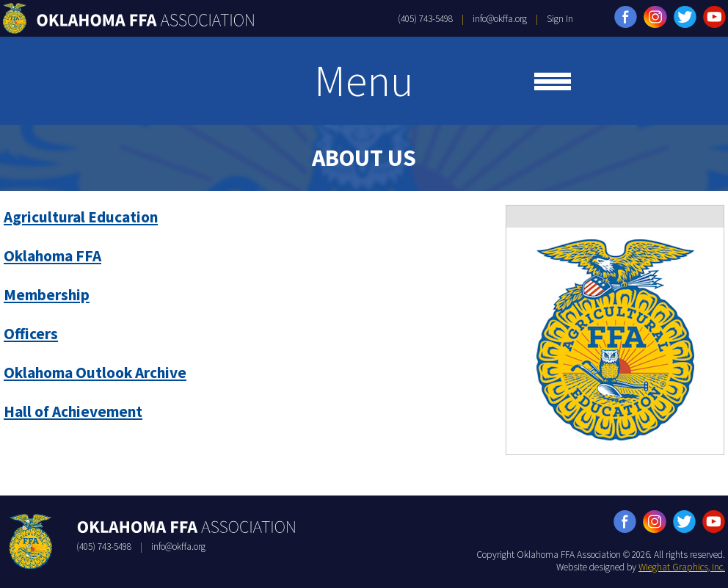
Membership (47, 295)
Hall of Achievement (73, 411)
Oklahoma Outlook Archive (95, 373)
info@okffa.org (500, 19)
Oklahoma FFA (52, 256)
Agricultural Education (81, 217)
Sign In (560, 19)
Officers (31, 334)
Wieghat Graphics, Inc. (682, 567)
